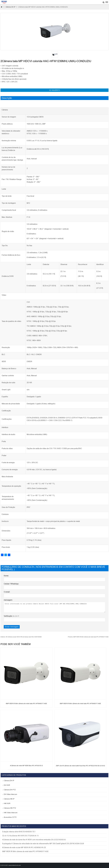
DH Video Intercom (10, 794)
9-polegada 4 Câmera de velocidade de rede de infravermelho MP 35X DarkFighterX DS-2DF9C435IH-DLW (43, 844)
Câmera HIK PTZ (10, 808)
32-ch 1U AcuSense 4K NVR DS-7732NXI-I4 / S (20, 836)
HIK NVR (7, 803)
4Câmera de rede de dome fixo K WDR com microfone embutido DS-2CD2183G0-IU (34, 840)
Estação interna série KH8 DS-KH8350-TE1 (19, 832)
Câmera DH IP (10, 7)
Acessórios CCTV (10, 817)
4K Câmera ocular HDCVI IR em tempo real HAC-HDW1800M (21, 637)
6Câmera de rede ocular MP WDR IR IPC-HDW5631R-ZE (24, 848)
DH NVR (7, 785)
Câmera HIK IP (9, 799)
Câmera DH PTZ (10, 790)
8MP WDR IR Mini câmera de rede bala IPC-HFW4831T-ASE (88, 637)
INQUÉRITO (55, 90)
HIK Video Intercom (11, 813)
